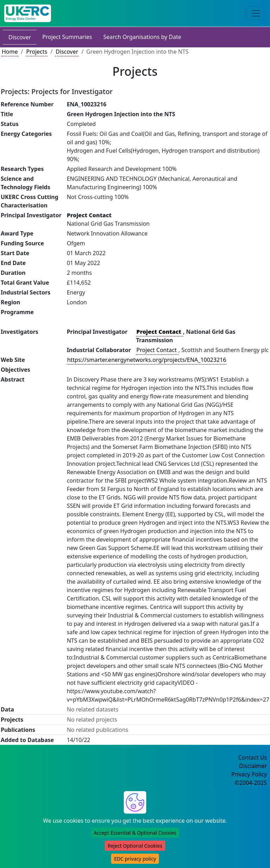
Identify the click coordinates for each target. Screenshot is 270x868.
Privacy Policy (249, 774)
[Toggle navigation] (256, 13)
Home (10, 52)
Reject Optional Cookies (135, 846)
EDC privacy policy (135, 859)
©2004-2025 (251, 783)
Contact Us (253, 757)
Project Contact (157, 350)
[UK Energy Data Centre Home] (28, 13)
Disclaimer (253, 766)
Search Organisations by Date (142, 37)
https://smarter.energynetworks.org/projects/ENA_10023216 (147, 360)
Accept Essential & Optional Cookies (135, 833)
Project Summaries (67, 37)
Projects (37, 52)
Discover (20, 37)
